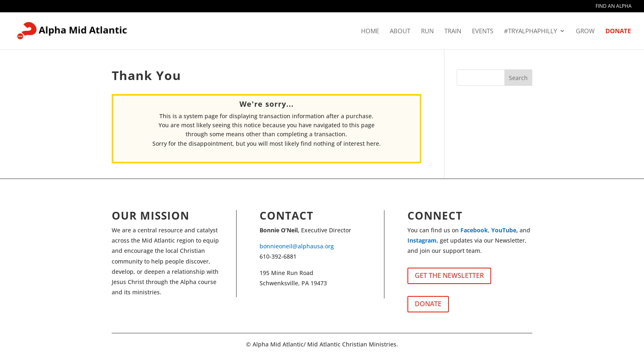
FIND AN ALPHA (614, 7)
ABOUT (400, 31)
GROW (585, 31)
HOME (370, 31)
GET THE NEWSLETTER (449, 275)
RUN (427, 31)
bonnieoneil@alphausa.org (297, 246)
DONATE (618, 31)
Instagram (422, 240)
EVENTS (483, 31)
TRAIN (453, 31)
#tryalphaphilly (530, 31)
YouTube (504, 230)
